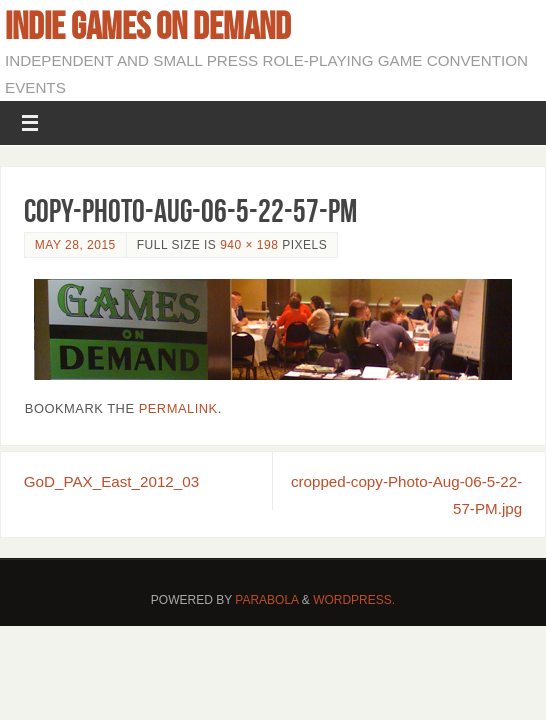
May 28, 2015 (75, 245)
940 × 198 (249, 245)
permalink (178, 408)
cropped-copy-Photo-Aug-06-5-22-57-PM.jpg (406, 495)
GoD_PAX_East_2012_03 (111, 481)
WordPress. (354, 600)
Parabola (266, 600)
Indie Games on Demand (148, 26)
